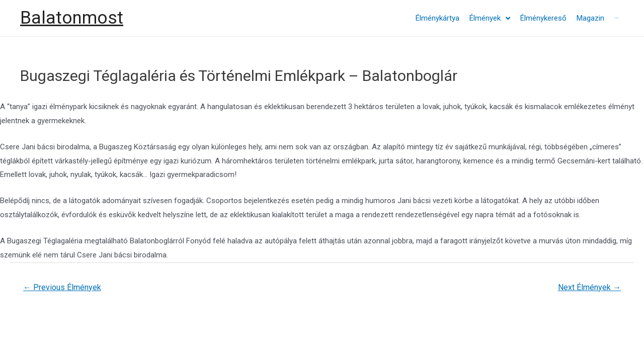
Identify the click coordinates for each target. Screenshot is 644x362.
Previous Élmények (62, 287)
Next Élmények (589, 287)
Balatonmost (72, 18)
